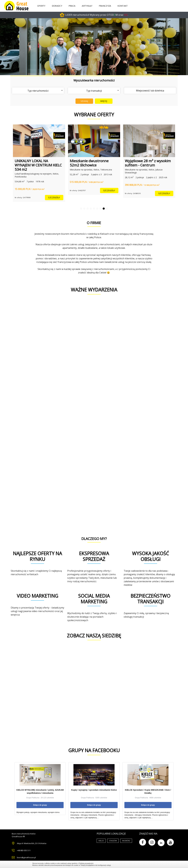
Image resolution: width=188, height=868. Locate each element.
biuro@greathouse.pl (26, 857)
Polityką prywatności (86, 863)
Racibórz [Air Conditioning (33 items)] (126, 841)
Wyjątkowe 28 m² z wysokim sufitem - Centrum (148, 163)
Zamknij (154, 864)
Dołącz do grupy (40, 805)
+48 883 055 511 (24, 850)
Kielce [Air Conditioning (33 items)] (101, 841)
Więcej (104, 101)
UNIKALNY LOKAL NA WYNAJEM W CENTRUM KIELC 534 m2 (38, 165)
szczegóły (54, 197)
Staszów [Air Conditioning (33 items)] (113, 841)
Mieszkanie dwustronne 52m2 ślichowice (89, 163)
